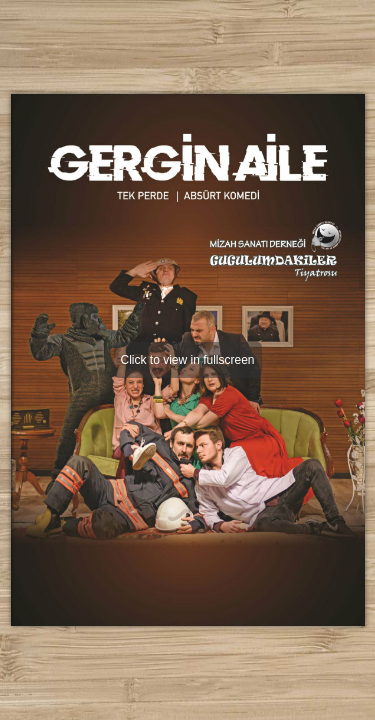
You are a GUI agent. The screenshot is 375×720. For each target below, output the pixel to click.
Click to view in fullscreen (187, 360)
